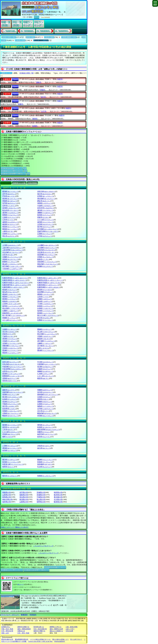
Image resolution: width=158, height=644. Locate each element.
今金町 (45, 206)
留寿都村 (45, 464)
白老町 (45, 308)
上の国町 (47, 248)
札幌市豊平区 (15, 285)
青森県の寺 (6, 492)
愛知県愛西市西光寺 (22, 639)
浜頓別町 (13, 392)
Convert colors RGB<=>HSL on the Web (40, 641)
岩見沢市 (46, 208)
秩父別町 (47, 334)
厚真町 (10, 201)
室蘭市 (44, 432)
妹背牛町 (46, 434)
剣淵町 (45, 266)
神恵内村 (46, 250)
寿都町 (10, 318)
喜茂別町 (46, 255)
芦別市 (9, 196)
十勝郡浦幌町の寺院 (41, 40)
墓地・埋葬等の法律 (56, 629)
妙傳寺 (7, 123)
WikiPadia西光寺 (59, 641)
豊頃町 (45, 350)
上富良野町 (13, 250)
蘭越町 (45, 460)
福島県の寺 (24, 495)
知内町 (45, 311)
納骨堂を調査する (23, 627)
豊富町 (10, 353)
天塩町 (10, 341)
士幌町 (45, 299)
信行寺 (7, 94)
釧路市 (43, 259)
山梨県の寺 (24, 502)
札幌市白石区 (50, 280)
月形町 (45, 336)
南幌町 (45, 371)
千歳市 (8, 336)
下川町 (45, 304)
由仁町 (44, 448)
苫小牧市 (46, 346)
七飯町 (45, 369)
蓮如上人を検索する (56, 631)
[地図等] (60, 79)
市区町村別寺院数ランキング (12, 168)
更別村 (45, 290)
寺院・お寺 (5, 633)
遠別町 (45, 222)
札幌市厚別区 (15, 278)
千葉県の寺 (41, 497)
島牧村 (10, 301)
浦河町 (10, 213)
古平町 (45, 409)
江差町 (10, 217)
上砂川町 (13, 248)
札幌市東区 (14, 287)
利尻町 (45, 462)
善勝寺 (7, 101)
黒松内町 (48, 264)
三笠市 (8, 429)
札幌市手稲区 (49, 283)
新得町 (45, 313)
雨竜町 (10, 215)
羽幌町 (45, 390)
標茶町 (10, 297)
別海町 (10, 411)
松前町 (45, 427)
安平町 (10, 203)
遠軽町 (10, 222)
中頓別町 (13, 367)
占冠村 (10, 304)
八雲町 (10, 446)
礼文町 (45, 467)
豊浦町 (10, 350)
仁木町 (44, 374)
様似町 (10, 290)
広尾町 (45, 404)
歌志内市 (11, 210)
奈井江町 (11, 362)
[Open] (15, 79)
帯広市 (9, 236)
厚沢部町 (46, 199)
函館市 (9, 390)
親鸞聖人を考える (56, 627)
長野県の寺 (41, 502)
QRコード (20, 584)
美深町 (10, 402)
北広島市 (46, 252)
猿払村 (10, 292)
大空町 (45, 224)
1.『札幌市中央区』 (10, 31)
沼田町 (10, 378)
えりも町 (46, 220)
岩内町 (10, 208)
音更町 (10, 234)
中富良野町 (13, 369)
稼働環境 (24, 615)
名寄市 (8, 371)
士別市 (43, 297)
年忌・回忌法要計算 (40, 629)
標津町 (10, 299)
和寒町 (45, 476)
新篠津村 (11, 313)
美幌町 (45, 402)
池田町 (45, 203)
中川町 (45, 362)
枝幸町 (45, 215)
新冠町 (11, 374)
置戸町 (45, 227)
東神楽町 (48, 394)
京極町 (11, 257)
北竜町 (11, 413)
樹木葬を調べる (39, 627)
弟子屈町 (46, 341)
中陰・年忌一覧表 (7, 629)
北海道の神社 (49, 37)
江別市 (8, 220)
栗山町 (10, 264)
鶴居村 (44, 339)
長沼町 (45, 367)
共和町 (45, 257)
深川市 (9, 406)
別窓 (25, 168)
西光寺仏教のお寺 (7, 639)
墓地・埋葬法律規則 (24, 629)
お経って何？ (70, 629)
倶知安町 (47, 262)
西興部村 (12, 376)
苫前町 (10, 348)
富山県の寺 (41, 499)
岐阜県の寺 (58, 502)
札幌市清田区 (14, 280)
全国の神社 (31, 37)
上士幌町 (47, 245)
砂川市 (44, 318)
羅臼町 (10, 460)
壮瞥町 (45, 320)
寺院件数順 (32, 183)
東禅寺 (7, 116)
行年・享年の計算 (7, 631)
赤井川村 (46, 191)
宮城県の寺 (41, 492)
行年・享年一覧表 (23, 633)
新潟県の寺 (24, 499)
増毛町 (45, 425)
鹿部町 (45, 294)
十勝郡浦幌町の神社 (69, 37)
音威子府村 (48, 231)
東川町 (11, 397)
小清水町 (11, 269)
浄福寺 (7, 87)
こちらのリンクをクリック (43, 546)
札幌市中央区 (16, 283)
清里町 (10, 259)
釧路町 (10, 262)
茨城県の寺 (41, 495)
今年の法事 (69, 631)
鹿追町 (10, 294)
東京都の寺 (58, 497)
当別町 (10, 343)
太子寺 (7, 108)
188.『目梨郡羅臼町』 (62, 31)
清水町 (45, 301)
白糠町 (10, 311)
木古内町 (11, 252)
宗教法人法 (21, 631)
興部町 (10, 229)
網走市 (44, 201)
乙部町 (45, 234)
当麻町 (45, 343)
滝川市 (9, 332)
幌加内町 (47, 413)
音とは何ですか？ (76, 639)
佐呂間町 (46, 292)
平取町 (10, 404)
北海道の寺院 (20, 40)
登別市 (10, 381)
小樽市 (8, 231)
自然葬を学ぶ (6, 627)
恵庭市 (43, 217)
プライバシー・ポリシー (10, 615)
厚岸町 (10, 199)
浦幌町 (45, 213)
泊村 (43, 348)
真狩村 (10, 427)
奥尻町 (10, 227)
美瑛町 (10, 394)
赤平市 (9, 194)
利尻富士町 (13, 464)
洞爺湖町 (11, 346)
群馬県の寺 (6, 497)
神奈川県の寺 (7, 499)
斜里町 (45, 306)
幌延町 (10, 416)
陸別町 (10, 462)
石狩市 (9, 206)
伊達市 (7, 334)
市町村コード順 (19, 183)
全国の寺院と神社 (9, 37)
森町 (7, 437)
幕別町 (10, 425)
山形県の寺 (6, 495)
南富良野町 (49, 429)
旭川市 (45, 194)
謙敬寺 (7, 79)
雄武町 (10, 224)
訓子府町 (12, 266)
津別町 (10, 339)
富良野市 (9, 409)
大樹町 (10, 329)
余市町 (10, 450)
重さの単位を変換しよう (60, 639)
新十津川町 (14, 315)
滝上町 (46, 332)
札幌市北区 (48, 278)
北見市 (8, 255)
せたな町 (11, 320)
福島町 (45, 406)
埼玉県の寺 (24, 497)
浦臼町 (45, 210)
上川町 (10, 245)
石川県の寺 (58, 499)
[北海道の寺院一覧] (27, 73)
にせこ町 (46, 376)
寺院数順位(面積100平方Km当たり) (13, 173)
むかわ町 (11, 432)
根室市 (43, 378)
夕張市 (44, 446)
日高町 (45, 397)
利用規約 (33, 615)
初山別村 (12, 308)
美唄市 (43, 399)
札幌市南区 (49, 287)
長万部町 (48, 229)
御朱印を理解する (39, 631)
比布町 (10, 399)
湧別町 (10, 448)
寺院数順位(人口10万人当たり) (12, 171)
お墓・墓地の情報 (72, 627)
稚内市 (10, 476)
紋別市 (44, 437)
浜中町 (45, 392)
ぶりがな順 (6, 183)
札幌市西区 (48, 285)
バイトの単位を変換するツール (40, 639)
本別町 (45, 416)
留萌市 (8, 467)
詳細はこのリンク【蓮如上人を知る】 (15, 527)
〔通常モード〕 (6, 73)
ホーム (37, 17)
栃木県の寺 (58, 495)
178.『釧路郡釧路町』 (44, 31)
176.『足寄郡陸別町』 (28, 31)
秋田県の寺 (58, 492)
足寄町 (45, 196)
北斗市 (43, 411)
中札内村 (12, 364)
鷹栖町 (45, 329)
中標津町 (47, 364)
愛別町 (10, 191)
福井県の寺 (6, 502)
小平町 (45, 236)
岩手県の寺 (24, 492)
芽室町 (10, 434)
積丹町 (11, 306)
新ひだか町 (48, 315)
